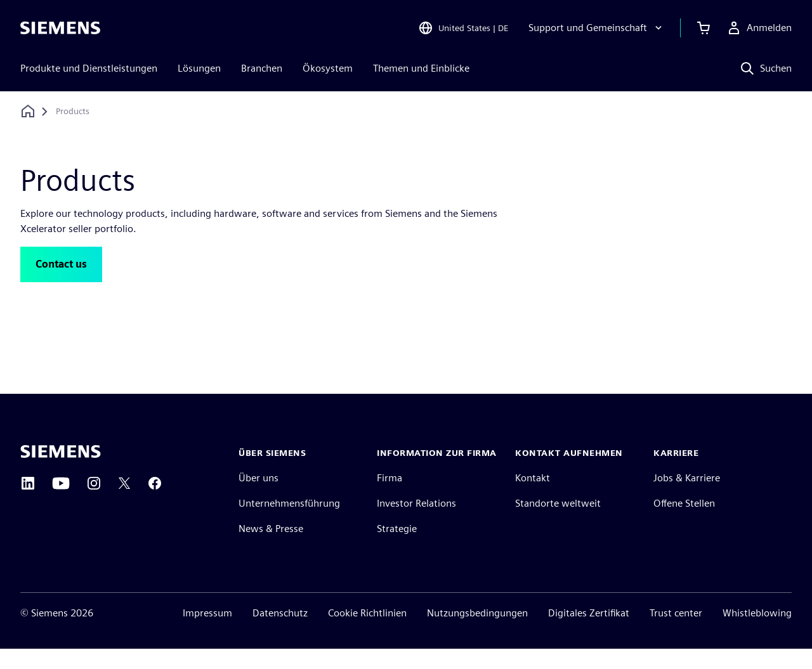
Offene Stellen (684, 523)
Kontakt (533, 498)
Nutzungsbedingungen (477, 633)
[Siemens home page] (61, 472)
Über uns (259, 498)
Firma (390, 498)
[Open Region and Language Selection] (463, 28)
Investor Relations (416, 523)
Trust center (676, 633)
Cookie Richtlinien (367, 633)
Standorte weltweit (558, 523)
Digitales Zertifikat (589, 633)
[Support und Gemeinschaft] (597, 28)
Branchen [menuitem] (262, 68)
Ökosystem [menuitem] (328, 68)
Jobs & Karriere (687, 498)
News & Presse (271, 549)
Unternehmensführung (289, 523)
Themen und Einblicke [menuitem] (421, 68)
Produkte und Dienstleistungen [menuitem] (89, 68)
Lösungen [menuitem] (199, 68)
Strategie (397, 549)
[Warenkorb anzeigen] (704, 28)
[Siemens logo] (60, 28)
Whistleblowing (757, 633)
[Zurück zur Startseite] (28, 111)
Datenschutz (280, 633)
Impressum (207, 633)
